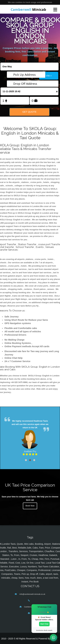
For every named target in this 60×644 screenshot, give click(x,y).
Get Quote (29, 112)
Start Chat (44, 624)
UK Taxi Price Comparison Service (30, 487)
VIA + (49, 76)
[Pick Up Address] (26, 75)
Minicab (28, 10)
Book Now (30, 506)
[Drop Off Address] (33, 84)
